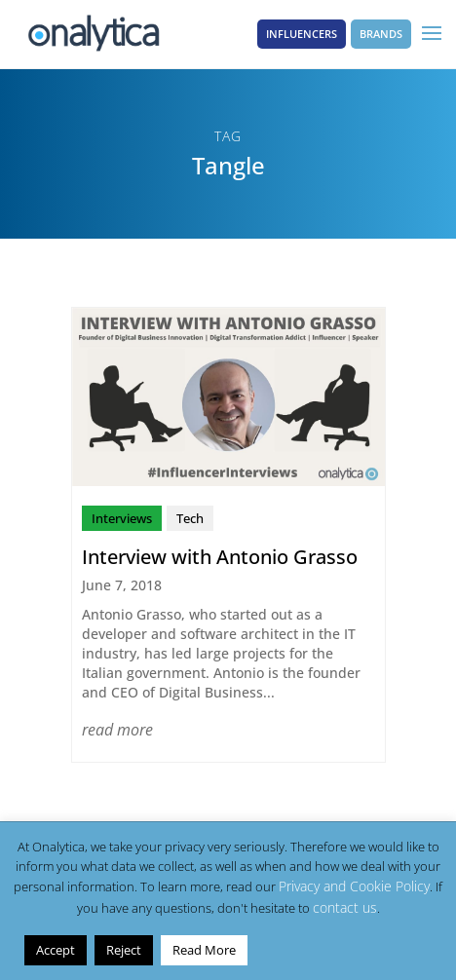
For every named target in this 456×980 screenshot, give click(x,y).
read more (117, 730)
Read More (204, 950)
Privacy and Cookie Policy (354, 886)
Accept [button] (56, 950)
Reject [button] (124, 950)
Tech (190, 518)
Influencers (302, 34)
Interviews (122, 518)
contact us (345, 907)
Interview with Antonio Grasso (220, 557)
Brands (381, 34)
